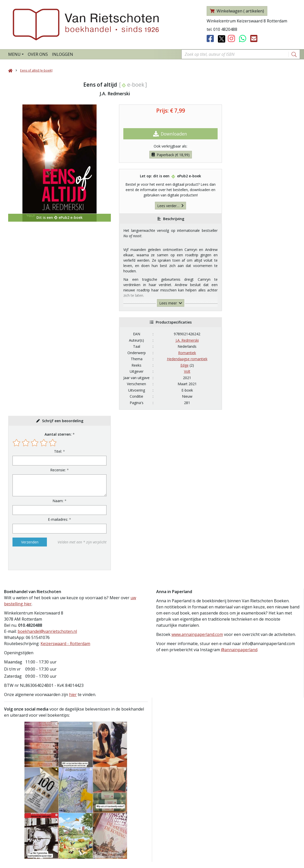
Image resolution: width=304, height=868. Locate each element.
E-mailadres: (58, 519)
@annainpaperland (239, 650)
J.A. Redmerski (187, 340)
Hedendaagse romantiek (187, 359)
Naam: (58, 501)
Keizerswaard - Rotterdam (65, 644)
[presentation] (45, 558)
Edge (184, 365)
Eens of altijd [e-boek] (36, 70)
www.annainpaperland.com (197, 634)
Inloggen (63, 54)
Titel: (58, 451)
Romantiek (187, 353)
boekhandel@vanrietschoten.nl (47, 631)
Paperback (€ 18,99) (171, 155)
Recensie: (58, 470)
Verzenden (30, 542)
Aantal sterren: (58, 434)
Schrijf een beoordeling (63, 421)
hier (73, 695)
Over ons (38, 54)
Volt (187, 371)
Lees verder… (170, 206)
